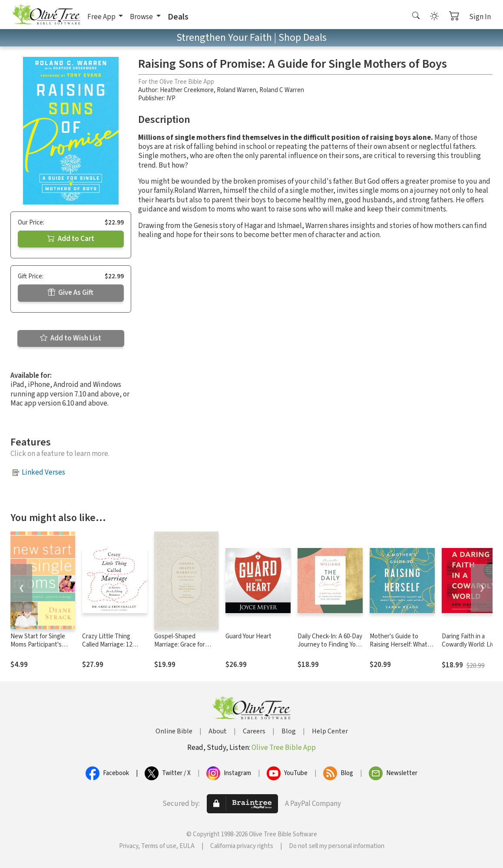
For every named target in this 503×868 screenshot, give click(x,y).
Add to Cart (71, 239)
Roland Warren (237, 90)
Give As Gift (71, 293)
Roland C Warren (282, 90)
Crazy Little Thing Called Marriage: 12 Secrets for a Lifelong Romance (111, 649)
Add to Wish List (71, 338)
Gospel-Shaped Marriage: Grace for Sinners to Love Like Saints (182, 649)
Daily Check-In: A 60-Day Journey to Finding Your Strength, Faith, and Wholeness (330, 649)
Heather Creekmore (187, 90)
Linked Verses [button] (43, 472)
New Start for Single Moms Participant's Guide (38, 645)
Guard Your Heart (248, 636)
